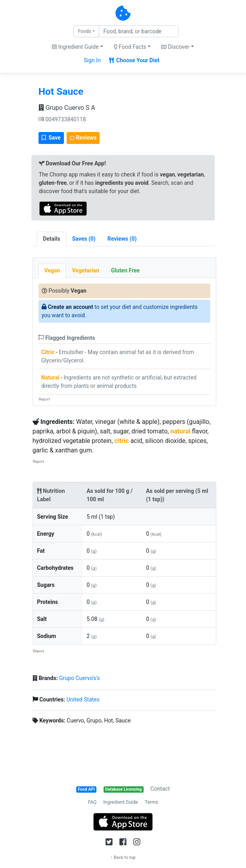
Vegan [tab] (52, 270)
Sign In (92, 60)
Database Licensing (123, 789)
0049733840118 (62, 119)
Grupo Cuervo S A (67, 108)
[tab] (84, 239)
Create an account (70, 307)
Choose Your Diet (134, 60)
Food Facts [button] (130, 47)
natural (180, 431)
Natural (50, 377)
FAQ (92, 802)
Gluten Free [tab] (125, 270)
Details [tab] (52, 239)
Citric (48, 352)
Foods (84, 31)
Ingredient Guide (120, 802)
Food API (86, 789)
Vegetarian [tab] (85, 270)
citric (121, 441)
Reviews (83, 138)
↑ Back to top (123, 857)
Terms (152, 802)
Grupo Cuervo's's (79, 678)
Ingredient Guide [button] (75, 47)
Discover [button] (175, 47)
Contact (160, 789)
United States (83, 699)
